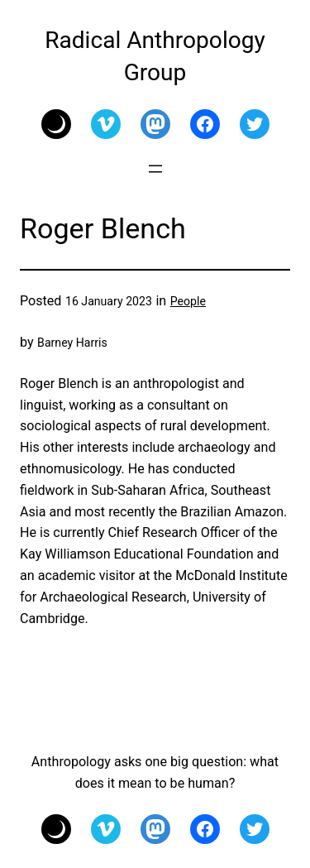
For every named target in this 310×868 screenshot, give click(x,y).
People (188, 301)
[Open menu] (155, 169)
